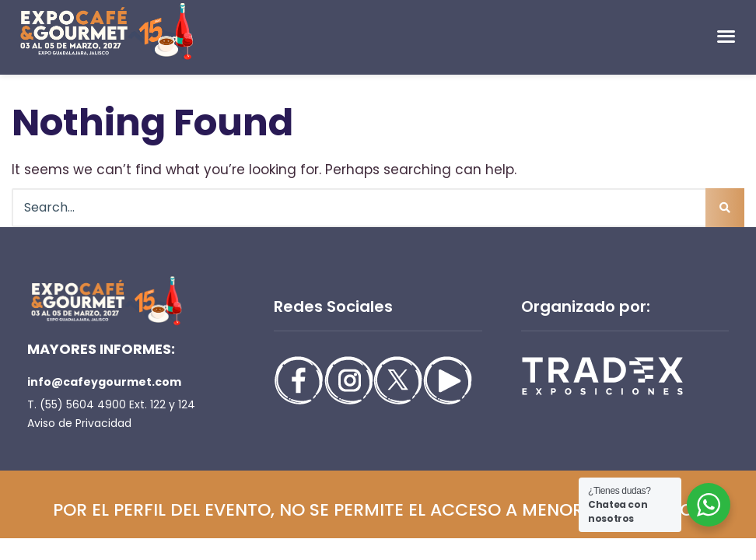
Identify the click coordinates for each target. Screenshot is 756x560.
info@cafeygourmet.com (104, 382)
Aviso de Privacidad (79, 423)
